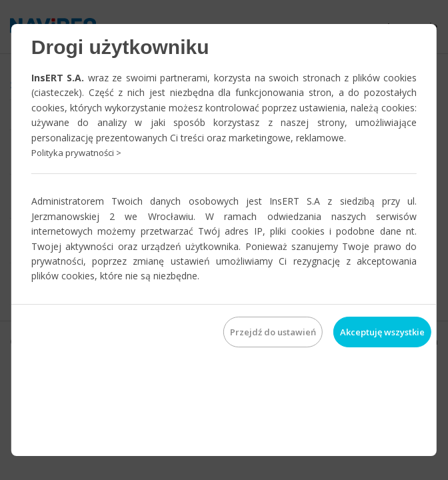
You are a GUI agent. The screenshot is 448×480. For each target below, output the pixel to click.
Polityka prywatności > (76, 153)
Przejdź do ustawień (273, 332)
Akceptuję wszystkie (382, 332)
